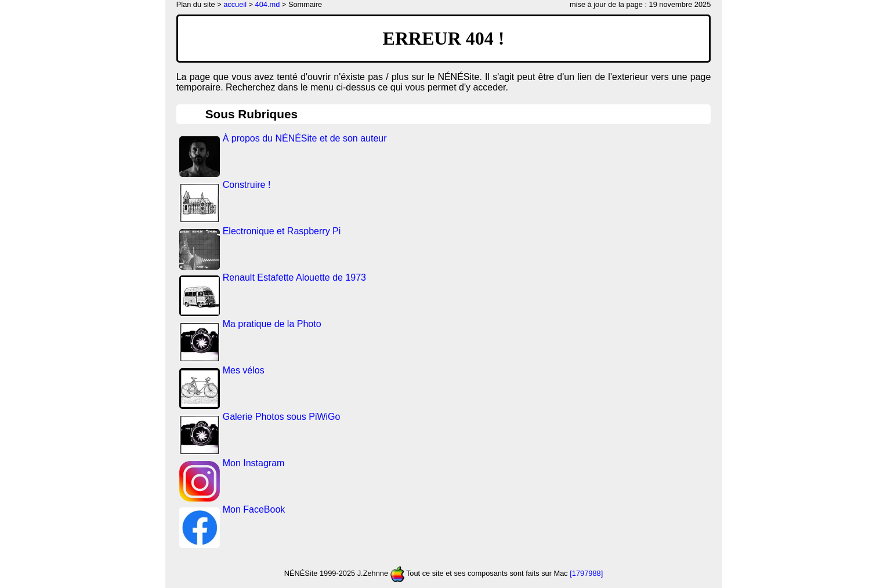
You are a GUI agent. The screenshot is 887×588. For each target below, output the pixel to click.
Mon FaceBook (254, 509)
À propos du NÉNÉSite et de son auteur (305, 138)
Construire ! (247, 185)
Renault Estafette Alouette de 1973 (294, 277)
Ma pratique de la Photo (272, 324)
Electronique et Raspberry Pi (282, 231)
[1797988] (586, 573)
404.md (268, 4)
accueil (235, 4)
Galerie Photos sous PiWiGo (282, 417)
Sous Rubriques (251, 114)
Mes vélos (244, 370)
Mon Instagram (254, 463)
